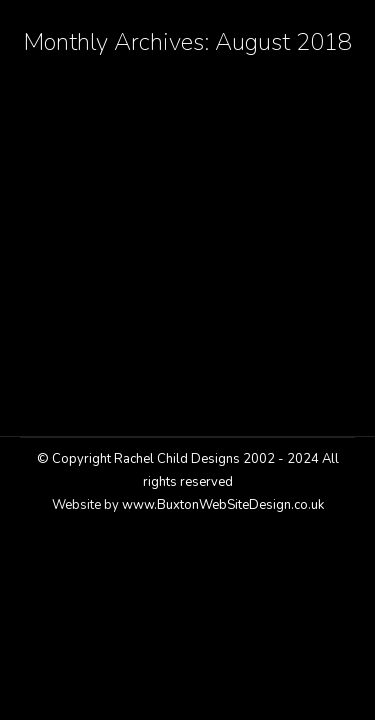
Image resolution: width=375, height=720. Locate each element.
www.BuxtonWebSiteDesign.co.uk (223, 505)
